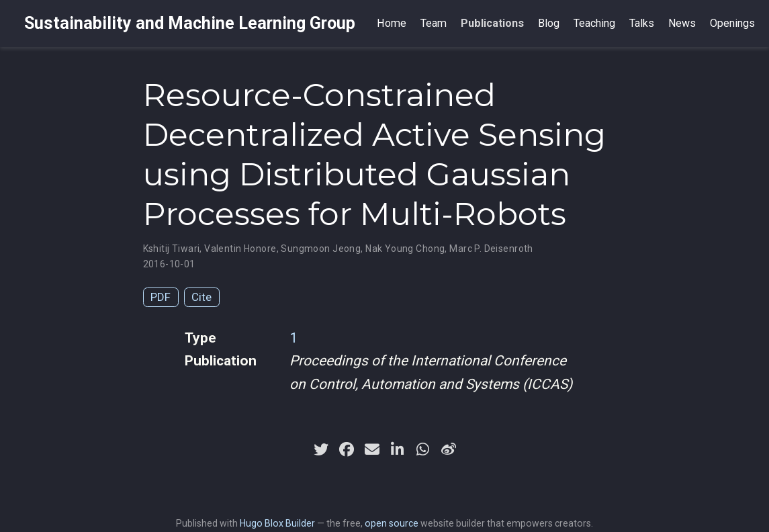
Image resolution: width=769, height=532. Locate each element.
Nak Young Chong (405, 249)
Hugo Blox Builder (277, 523)
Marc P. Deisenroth (491, 249)
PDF (161, 297)
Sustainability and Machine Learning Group (190, 23)
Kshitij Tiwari (172, 249)
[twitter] (321, 449)
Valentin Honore (240, 249)
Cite (201, 297)
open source (392, 523)
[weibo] (449, 449)
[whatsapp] (423, 449)
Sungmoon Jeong (321, 249)
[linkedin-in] (398, 449)
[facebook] (347, 449)
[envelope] (372, 449)
